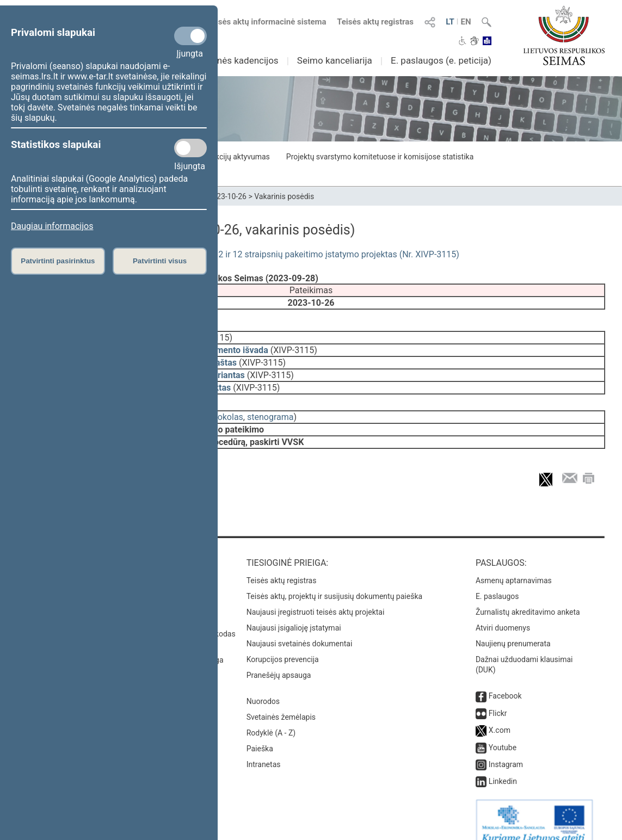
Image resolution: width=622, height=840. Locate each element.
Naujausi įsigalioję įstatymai (294, 613)
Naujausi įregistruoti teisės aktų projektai (316, 597)
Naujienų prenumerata (513, 628)
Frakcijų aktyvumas (237, 157)
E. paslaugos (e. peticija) (441, 60)
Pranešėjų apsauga (279, 660)
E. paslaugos (497, 581)
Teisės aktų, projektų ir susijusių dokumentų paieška (334, 581)
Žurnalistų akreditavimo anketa (528, 597)
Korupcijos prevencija (283, 644)
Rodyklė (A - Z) (271, 718)
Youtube (503, 732)
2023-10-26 (227, 196)
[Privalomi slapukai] (190, 36)
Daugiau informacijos (52, 226)
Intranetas (264, 749)
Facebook (505, 681)
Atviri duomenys (503, 613)
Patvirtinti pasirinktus (58, 261)
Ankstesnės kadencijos (231, 60)
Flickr (498, 698)
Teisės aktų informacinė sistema (267, 22)
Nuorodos (263, 686)
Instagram (506, 749)
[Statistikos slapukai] (190, 148)
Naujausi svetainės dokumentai (300, 628)
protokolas (223, 409)
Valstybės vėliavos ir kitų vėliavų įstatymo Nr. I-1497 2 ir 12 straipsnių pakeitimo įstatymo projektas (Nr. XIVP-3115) (238, 254)
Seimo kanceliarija (335, 60)
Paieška (260, 733)
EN (466, 22)
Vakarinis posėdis (284, 196)
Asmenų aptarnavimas (514, 565)
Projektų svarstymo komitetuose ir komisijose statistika (380, 157)
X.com (500, 715)
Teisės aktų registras (375, 22)
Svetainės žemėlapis (281, 702)
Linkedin (503, 766)
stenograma (270, 409)
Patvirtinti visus (160, 261)
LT (450, 22)
